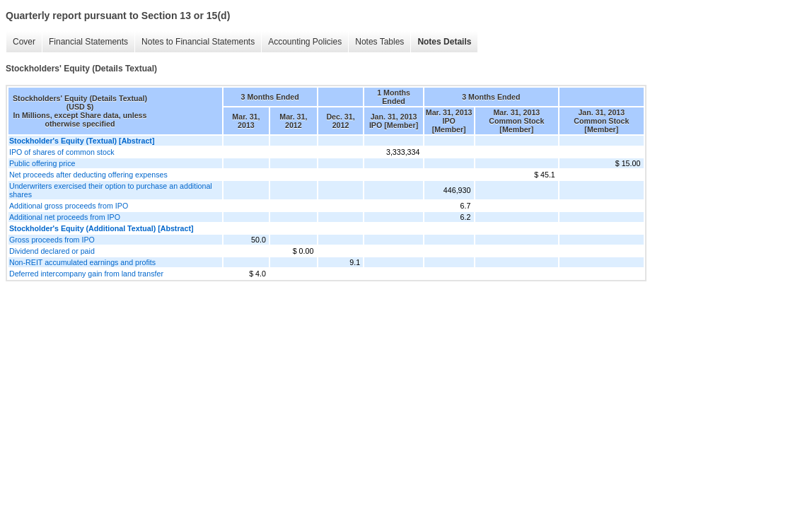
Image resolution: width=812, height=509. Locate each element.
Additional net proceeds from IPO (65, 217)
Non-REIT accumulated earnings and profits (82, 262)
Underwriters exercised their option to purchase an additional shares (111, 190)
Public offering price (42, 163)
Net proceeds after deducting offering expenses (88, 175)
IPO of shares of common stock (62, 152)
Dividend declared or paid (52, 251)
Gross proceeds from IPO (52, 240)
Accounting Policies (305, 42)
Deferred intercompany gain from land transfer (86, 274)
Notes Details (444, 42)
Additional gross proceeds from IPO (69, 206)
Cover (24, 42)
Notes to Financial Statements (198, 42)
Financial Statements (88, 42)
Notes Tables (379, 42)
